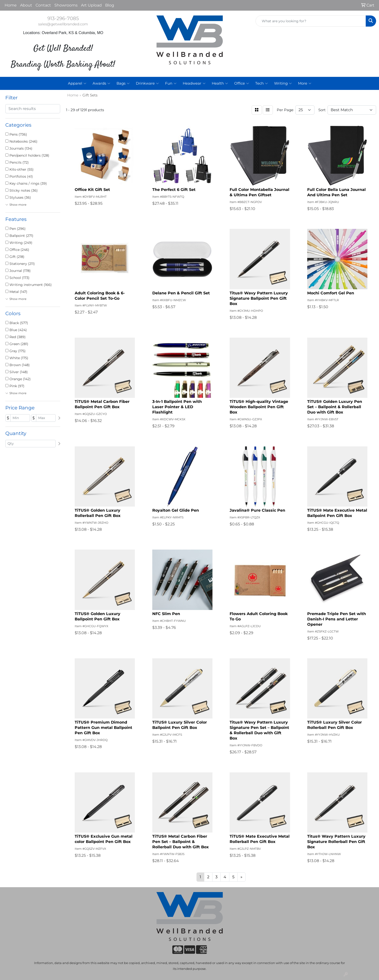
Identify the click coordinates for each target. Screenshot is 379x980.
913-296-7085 (63, 18)
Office (242, 83)
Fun (171, 83)
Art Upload (91, 5)
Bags (123, 83)
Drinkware (147, 83)
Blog (110, 5)
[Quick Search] (311, 21)
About (26, 5)
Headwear (194, 83)
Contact (43, 5)
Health (220, 83)
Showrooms (66, 5)
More (305, 83)
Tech (262, 83)
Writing (283, 83)
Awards (101, 83)
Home (11, 5)
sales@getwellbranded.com (63, 24)
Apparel (77, 83)
